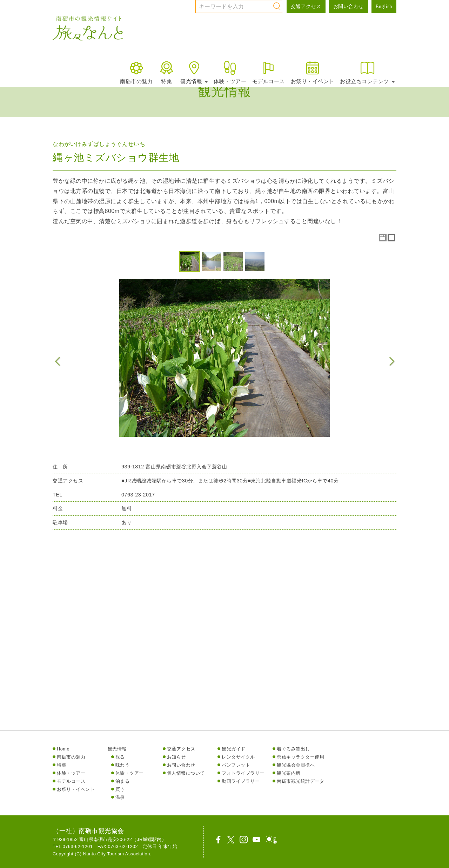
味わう (123, 765)
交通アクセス (306, 6)
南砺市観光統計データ (300, 781)
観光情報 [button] (194, 72)
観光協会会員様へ (296, 765)
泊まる (123, 781)
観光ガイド (234, 749)
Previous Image (58, 361)
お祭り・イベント (313, 72)
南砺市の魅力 (136, 72)
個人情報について (186, 773)
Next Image (391, 361)
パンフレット (236, 765)
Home (63, 749)
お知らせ (176, 757)
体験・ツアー (230, 72)
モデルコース (269, 72)
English (384, 6)
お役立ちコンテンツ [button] (367, 72)
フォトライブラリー (243, 773)
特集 (166, 72)
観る (120, 757)
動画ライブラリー (241, 781)
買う (120, 789)
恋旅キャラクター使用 (300, 757)
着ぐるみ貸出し (293, 749)
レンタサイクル (238, 757)
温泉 (120, 797)
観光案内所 (289, 773)
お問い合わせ (349, 6)
